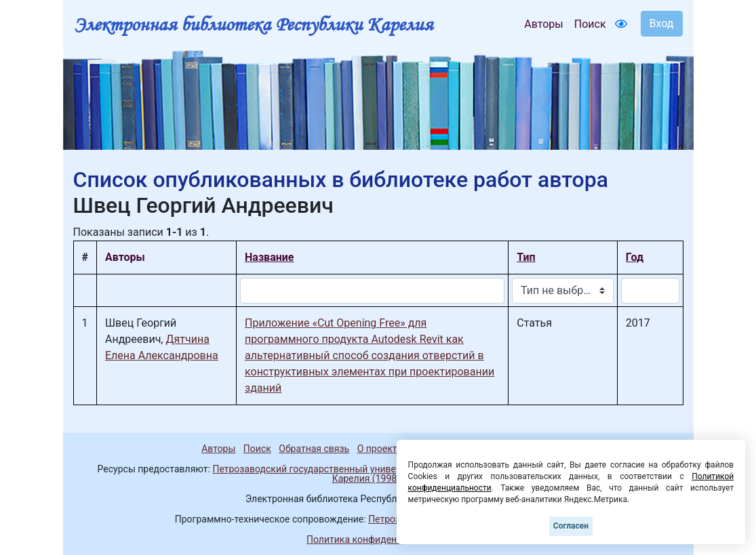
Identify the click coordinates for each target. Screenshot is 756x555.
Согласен (571, 526)
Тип (526, 257)
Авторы (543, 24)
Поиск (590, 24)
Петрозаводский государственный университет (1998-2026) (346, 469)
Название (269, 257)
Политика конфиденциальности (378, 539)
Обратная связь (314, 449)
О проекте (380, 449)
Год (635, 257)
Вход (662, 23)
